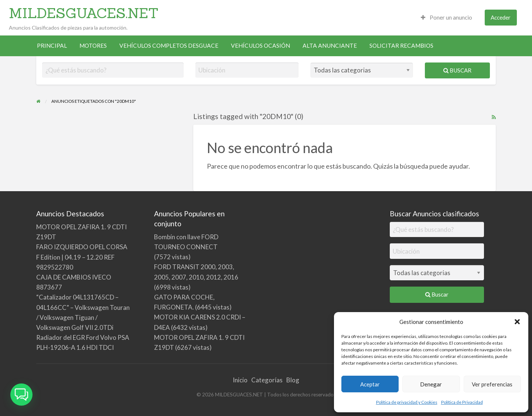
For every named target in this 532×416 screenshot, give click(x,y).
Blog (293, 380)
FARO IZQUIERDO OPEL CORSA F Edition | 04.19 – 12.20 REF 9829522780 (82, 257)
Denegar (431, 384)
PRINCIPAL (52, 45)
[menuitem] (446, 18)
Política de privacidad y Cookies (407, 402)
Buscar (457, 70)
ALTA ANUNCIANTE (330, 45)
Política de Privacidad (462, 402)
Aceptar (370, 384)
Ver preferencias (492, 384)
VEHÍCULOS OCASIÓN (260, 45)
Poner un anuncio (446, 17)
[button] (517, 322)
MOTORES (93, 45)
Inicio (240, 380)
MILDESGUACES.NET (84, 13)
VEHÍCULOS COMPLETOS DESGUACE (169, 45)
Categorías (267, 380)
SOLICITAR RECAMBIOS (401, 45)
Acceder (501, 17)
